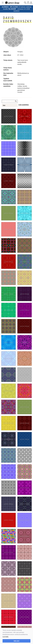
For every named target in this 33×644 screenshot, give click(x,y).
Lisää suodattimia (24, 105)
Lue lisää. (6, 637)
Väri (4, 105)
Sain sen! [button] (17, 641)
